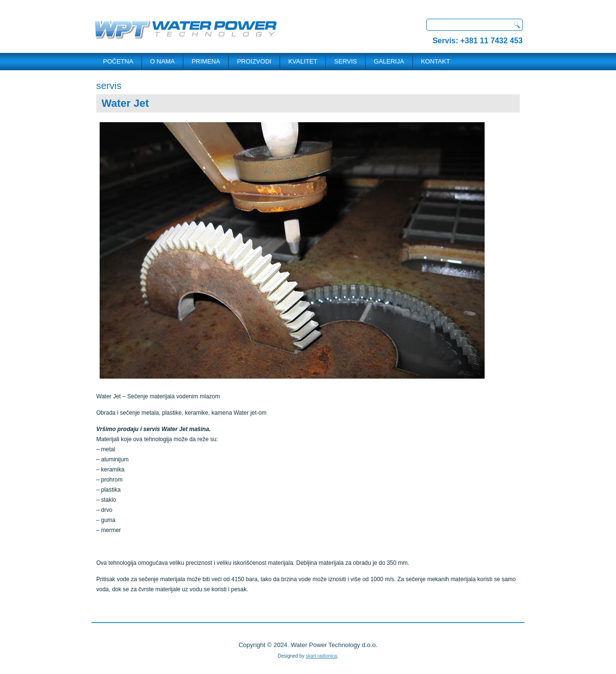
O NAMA (162, 61)
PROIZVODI (254, 61)
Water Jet (125, 103)
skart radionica (321, 656)
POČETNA (118, 61)
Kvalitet (303, 61)
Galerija (389, 61)
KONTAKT (436, 61)
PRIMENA (206, 61)
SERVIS (345, 61)
